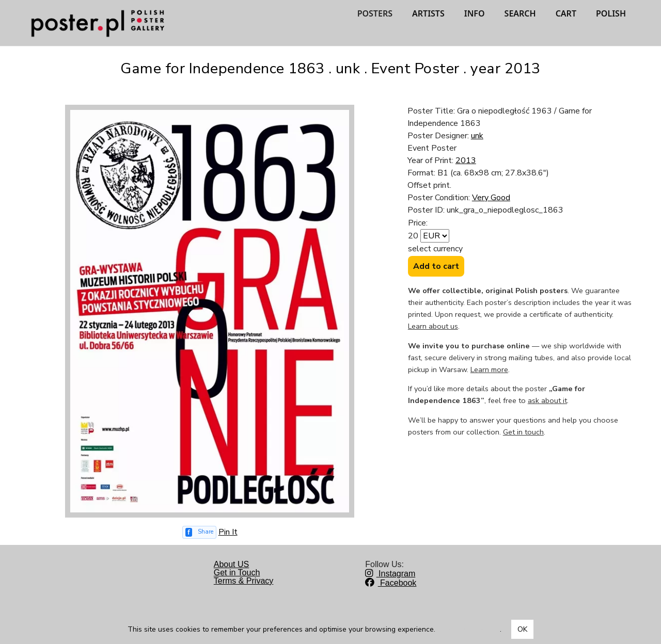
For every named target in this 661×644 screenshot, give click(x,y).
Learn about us (433, 326)
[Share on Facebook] (199, 532)
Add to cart (436, 266)
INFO (475, 13)
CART (566, 13)
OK (522, 629)
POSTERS (375, 13)
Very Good (491, 198)
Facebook (391, 583)
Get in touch (523, 432)
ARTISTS (428, 13)
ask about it (547, 400)
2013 (466, 160)
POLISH (611, 13)
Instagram (390, 574)
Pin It (228, 532)
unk (477, 136)
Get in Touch (237, 573)
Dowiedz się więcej (469, 629)
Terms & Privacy (244, 581)
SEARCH (520, 13)
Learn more (489, 369)
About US (231, 564)
